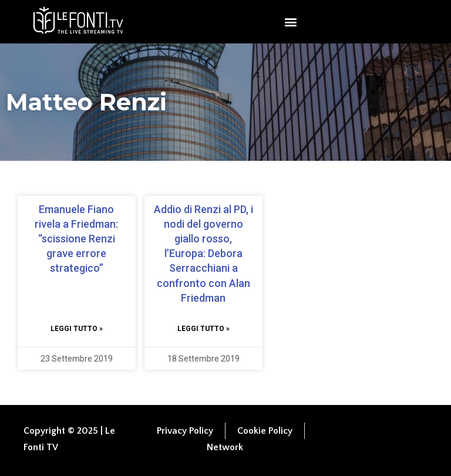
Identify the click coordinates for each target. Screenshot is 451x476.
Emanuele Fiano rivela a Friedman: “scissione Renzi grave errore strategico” (76, 239)
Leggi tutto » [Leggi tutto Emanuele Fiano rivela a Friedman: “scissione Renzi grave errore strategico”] (77, 329)
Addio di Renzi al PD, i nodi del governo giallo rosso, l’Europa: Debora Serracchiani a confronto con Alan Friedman (203, 254)
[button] (290, 21)
